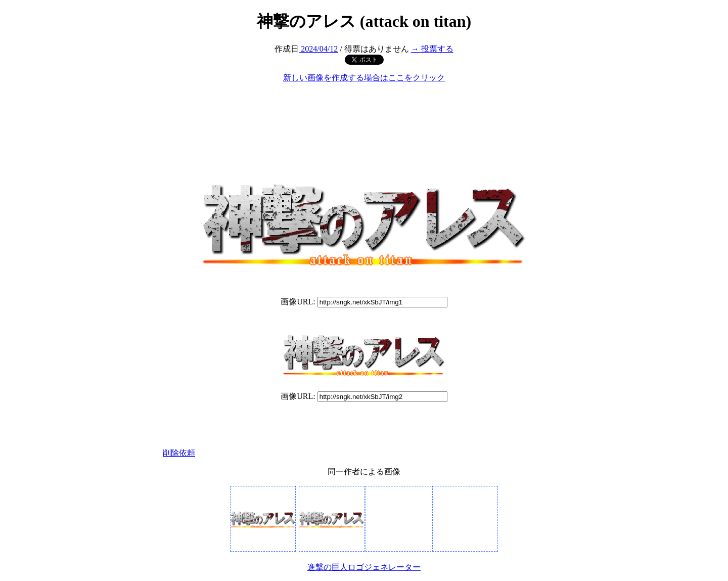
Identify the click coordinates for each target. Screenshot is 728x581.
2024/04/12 (318, 49)
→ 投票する (432, 49)
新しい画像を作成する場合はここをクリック (364, 78)
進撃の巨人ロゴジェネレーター (364, 567)
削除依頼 (179, 453)
